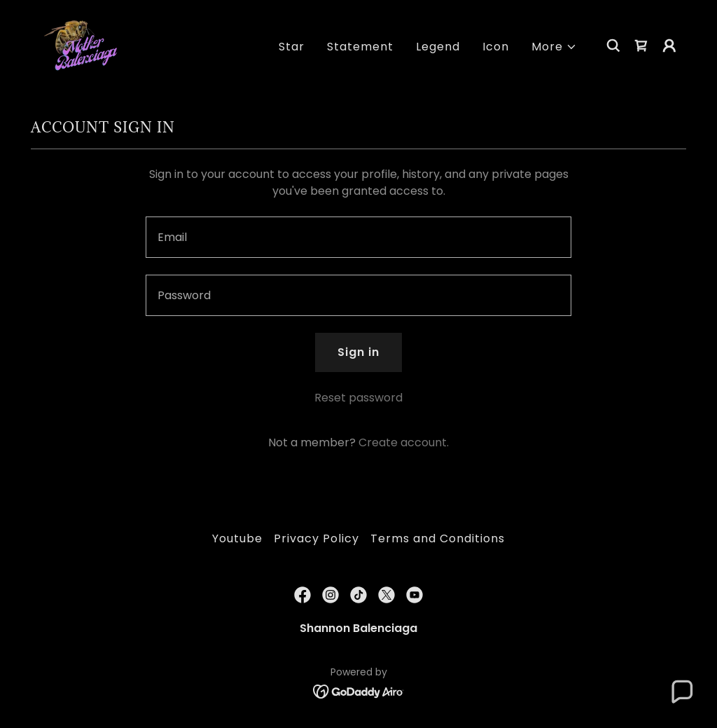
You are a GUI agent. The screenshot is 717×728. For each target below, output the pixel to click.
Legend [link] (438, 47)
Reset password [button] (358, 398)
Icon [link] (496, 47)
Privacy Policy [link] (316, 538)
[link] (84, 44)
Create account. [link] (404, 442)
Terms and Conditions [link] (438, 538)
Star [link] (292, 47)
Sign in (358, 352)
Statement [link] (360, 47)
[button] (554, 47)
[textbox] (358, 237)
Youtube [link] (237, 538)
